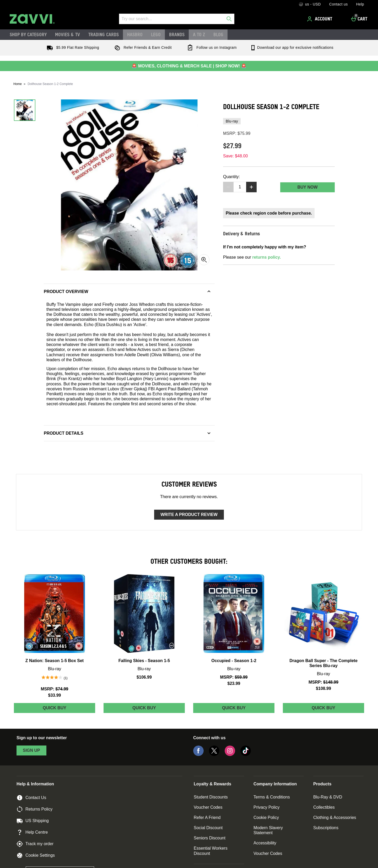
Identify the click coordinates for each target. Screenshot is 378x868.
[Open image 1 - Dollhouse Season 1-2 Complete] (25, 110)
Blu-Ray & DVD (328, 797)
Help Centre (32, 832)
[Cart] (361, 19)
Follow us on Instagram (211, 47)
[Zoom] (204, 260)
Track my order (35, 844)
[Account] (320, 19)
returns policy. (266, 257)
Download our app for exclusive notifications (292, 47)
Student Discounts (211, 797)
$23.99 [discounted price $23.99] (234, 683)
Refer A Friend (207, 818)
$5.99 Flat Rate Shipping (72, 47)
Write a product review (189, 515)
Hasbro (135, 34)
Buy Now (307, 187)
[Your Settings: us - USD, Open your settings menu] (310, 4)
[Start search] (229, 19)
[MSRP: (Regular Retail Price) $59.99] (234, 677)
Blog (218, 34)
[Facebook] (198, 755)
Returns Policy (34, 809)
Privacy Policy (267, 807)
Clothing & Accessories (335, 818)
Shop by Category (28, 34)
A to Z (199, 34)
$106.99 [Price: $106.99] (144, 677)
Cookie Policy (266, 818)
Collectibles (324, 807)
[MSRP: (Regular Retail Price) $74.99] (55, 689)
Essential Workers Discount (211, 851)
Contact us (339, 4)
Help (360, 4)
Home (18, 84)
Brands (177, 34)
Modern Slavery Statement (268, 830)
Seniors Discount (210, 838)
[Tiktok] (246, 755)
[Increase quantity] (251, 187)
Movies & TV (67, 34)
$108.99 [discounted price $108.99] (323, 688)
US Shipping (33, 821)
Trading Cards (104, 34)
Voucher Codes (208, 807)
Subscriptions (326, 828)
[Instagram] (230, 755)
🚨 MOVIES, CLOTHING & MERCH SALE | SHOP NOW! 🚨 (189, 66)
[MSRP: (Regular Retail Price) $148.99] (323, 682)
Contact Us (31, 798)
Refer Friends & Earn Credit (142, 47)
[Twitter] (214, 755)
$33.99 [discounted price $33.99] (55, 695)
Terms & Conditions (272, 797)
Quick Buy (63, 709)
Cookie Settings (36, 855)
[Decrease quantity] (228, 187)
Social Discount (208, 828)
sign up (31, 750)
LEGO (156, 34)
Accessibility (265, 843)
